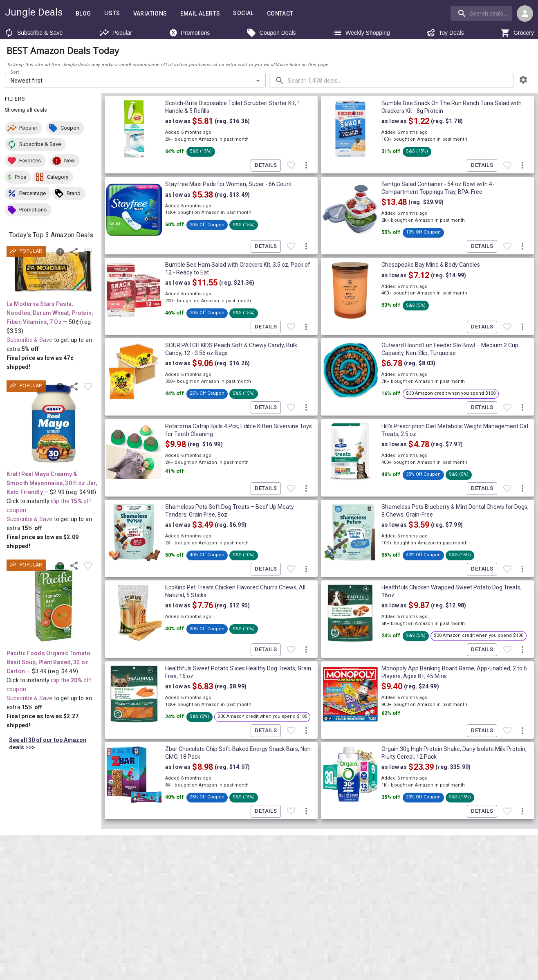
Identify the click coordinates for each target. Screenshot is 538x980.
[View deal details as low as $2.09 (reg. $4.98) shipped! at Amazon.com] (54, 424)
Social (243, 13)
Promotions (189, 33)
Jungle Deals (34, 12)
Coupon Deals (271, 33)
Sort (15, 72)
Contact (280, 14)
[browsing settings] (523, 80)
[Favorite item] (88, 252)
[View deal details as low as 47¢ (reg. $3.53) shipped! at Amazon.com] (54, 271)
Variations (150, 14)
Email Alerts (200, 14)
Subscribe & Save (33, 33)
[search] (481, 13)
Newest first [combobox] (27, 81)
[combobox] (482, 13)
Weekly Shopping (361, 33)
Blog (83, 14)
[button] (24, 128)
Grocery (517, 33)
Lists (112, 13)
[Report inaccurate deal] (60, 252)
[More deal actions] (306, 166)
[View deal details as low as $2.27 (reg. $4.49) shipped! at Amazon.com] (54, 603)
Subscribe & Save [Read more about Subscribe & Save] (29, 340)
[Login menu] (525, 13)
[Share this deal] (74, 252)
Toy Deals (445, 33)
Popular (116, 33)
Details (266, 165)
